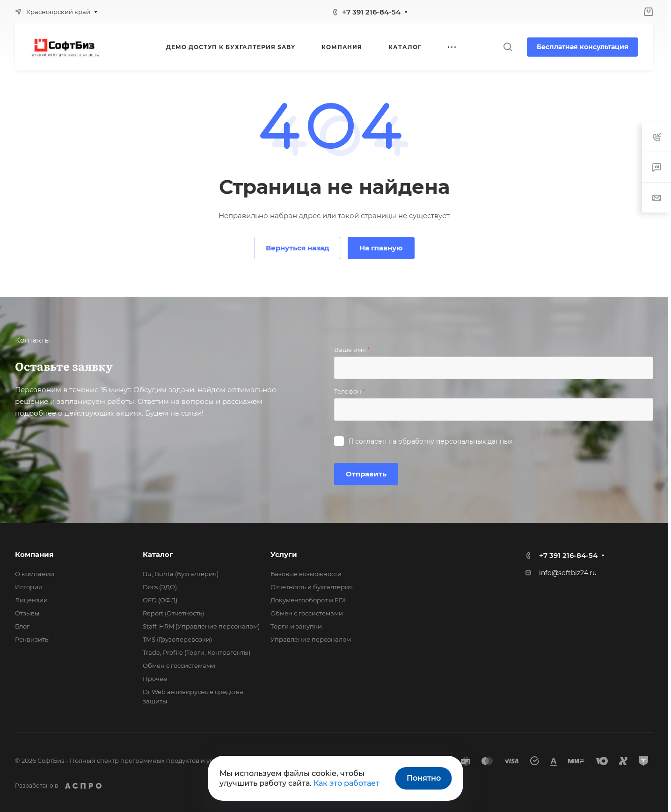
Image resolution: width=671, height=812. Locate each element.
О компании (35, 574)
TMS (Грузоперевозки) (177, 639)
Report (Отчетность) (173, 613)
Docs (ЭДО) (160, 587)
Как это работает (346, 783)
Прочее (155, 679)
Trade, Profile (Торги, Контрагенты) (197, 652)
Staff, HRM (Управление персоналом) (201, 626)
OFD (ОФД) (160, 600)
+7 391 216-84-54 (371, 12)
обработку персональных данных (455, 441)
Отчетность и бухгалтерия (312, 587)
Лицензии (31, 600)
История (29, 587)
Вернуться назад (298, 248)
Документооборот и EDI (308, 600)
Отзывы (27, 613)
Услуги (284, 554)
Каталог (158, 554)
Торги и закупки (296, 626)
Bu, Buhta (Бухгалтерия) (181, 574)
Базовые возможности (306, 574)
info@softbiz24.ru (568, 573)
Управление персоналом (311, 639)
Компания (34, 554)
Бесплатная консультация (583, 47)
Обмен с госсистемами (179, 666)
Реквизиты (32, 639)
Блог (22, 626)
